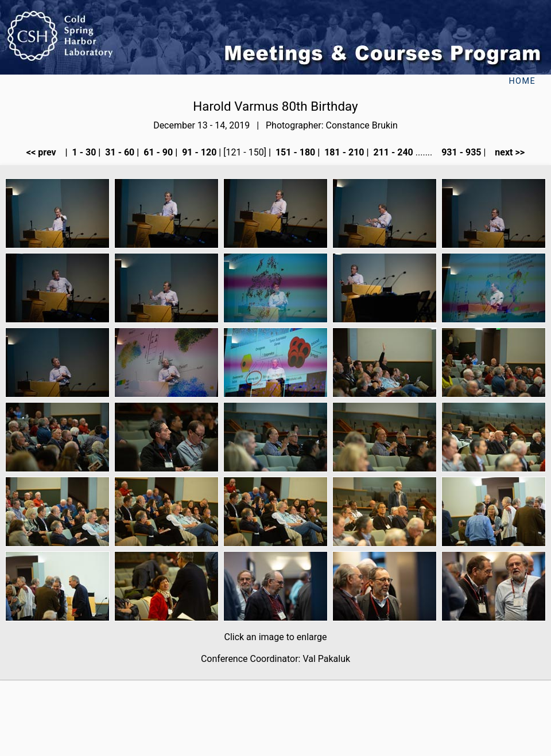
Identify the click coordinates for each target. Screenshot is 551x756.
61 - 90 (157, 152)
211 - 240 (392, 152)
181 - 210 (343, 152)
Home (522, 81)
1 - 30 (83, 152)
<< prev (45, 152)
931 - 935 (460, 152)
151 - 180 (294, 152)
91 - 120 (198, 152)
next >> (506, 152)
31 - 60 (119, 152)
